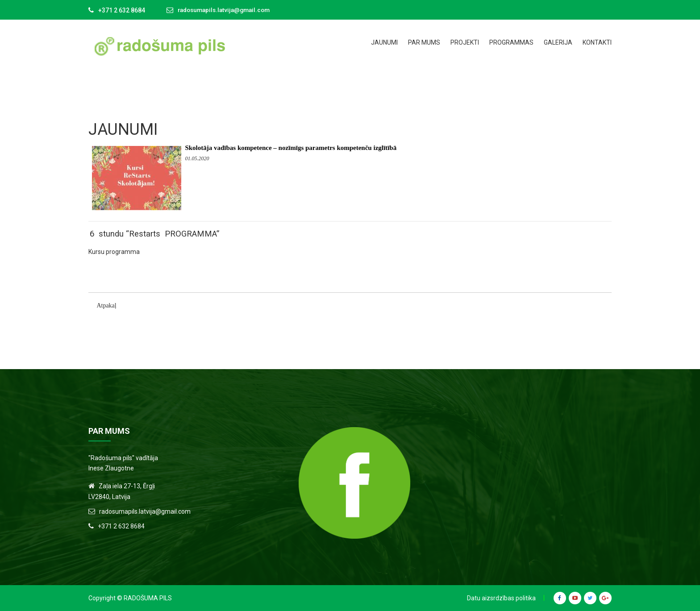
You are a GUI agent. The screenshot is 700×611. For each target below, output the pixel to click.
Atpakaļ (106, 305)
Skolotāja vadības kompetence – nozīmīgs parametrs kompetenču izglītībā (291, 148)
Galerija (558, 42)
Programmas (511, 42)
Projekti (465, 42)
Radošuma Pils (148, 598)
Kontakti (597, 42)
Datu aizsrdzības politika (501, 598)
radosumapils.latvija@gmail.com (227, 10)
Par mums (424, 42)
